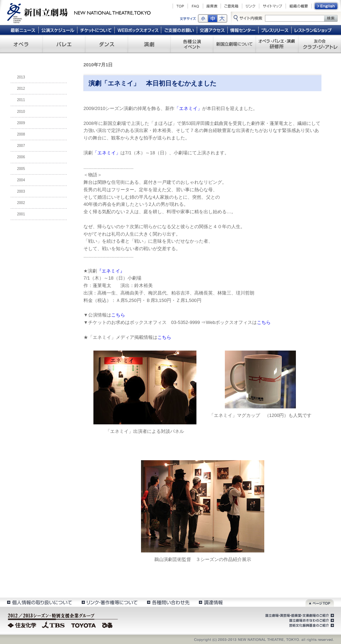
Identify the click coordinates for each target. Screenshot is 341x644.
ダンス (107, 44)
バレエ (64, 44)
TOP (180, 6)
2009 (21, 123)
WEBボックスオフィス (138, 30)
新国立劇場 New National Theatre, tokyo (79, 12)
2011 (21, 100)
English (326, 6)
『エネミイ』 (111, 271)
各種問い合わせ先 (168, 602)
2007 (21, 146)
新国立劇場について (234, 44)
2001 (21, 214)
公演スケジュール (58, 30)
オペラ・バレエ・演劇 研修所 (277, 44)
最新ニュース (23, 30)
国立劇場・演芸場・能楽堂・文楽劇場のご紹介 (299, 616)
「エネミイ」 (188, 108)
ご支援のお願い (179, 30)
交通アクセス (212, 30)
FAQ (195, 6)
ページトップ (320, 602)
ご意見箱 (231, 6)
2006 (21, 157)
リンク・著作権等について (109, 602)
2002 (21, 203)
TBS (53, 624)
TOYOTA (84, 624)
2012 (21, 89)
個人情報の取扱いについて (39, 602)
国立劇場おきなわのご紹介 (311, 621)
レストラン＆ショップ (313, 30)
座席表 (212, 6)
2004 (21, 180)
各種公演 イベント (192, 44)
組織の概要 (299, 6)
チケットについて (96, 30)
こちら (118, 315)
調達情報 (211, 602)
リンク (251, 6)
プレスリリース (275, 30)
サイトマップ (272, 6)
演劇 (149, 44)
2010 (21, 112)
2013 (21, 77)
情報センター (243, 30)
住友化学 (23, 624)
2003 (21, 191)
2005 (21, 169)
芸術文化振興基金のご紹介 (311, 626)
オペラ (21, 44)
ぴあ (108, 624)
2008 (21, 134)
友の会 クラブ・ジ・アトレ (320, 44)
